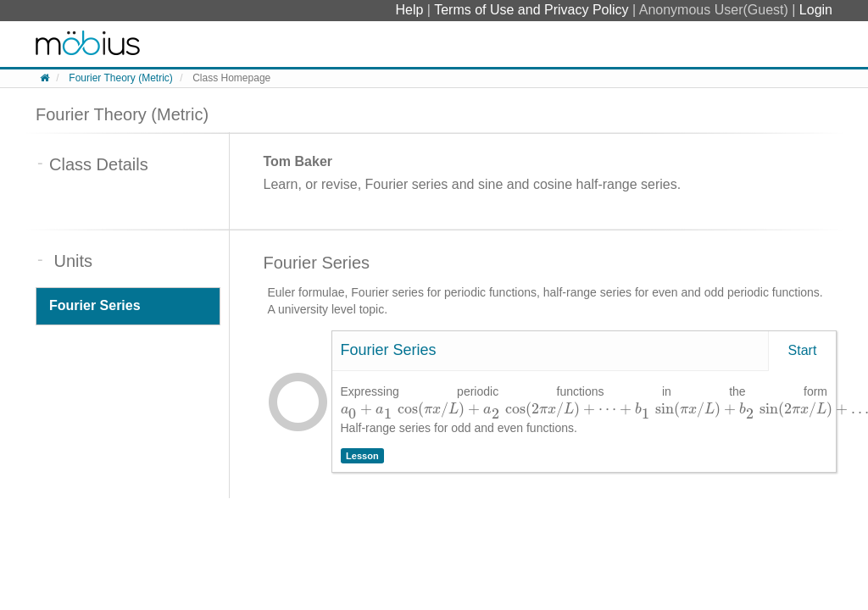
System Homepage (88, 44)
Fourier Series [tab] (95, 305)
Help (411, 10)
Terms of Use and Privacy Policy (533, 10)
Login (816, 10)
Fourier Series (389, 350)
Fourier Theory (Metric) (120, 78)
